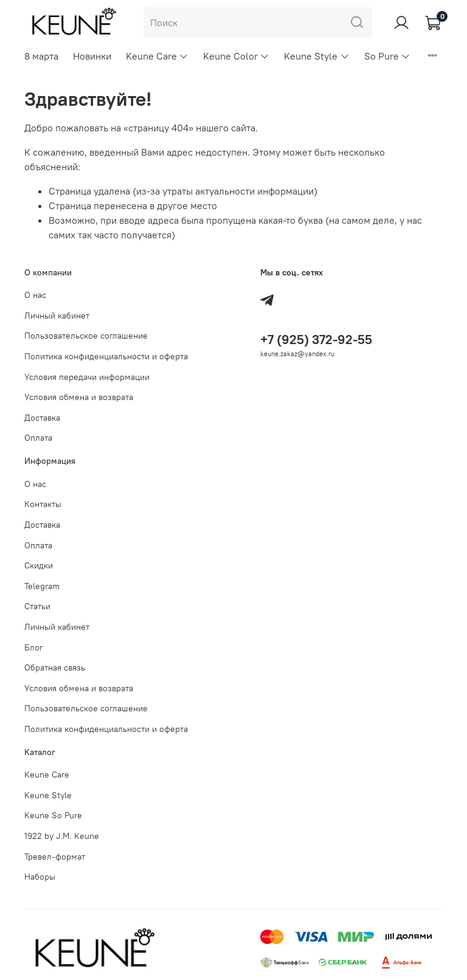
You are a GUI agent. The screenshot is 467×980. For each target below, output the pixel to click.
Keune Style (317, 56)
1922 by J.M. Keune (62, 836)
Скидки (39, 565)
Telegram (42, 586)
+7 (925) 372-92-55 (316, 340)
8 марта (41, 56)
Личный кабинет (57, 316)
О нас (35, 295)
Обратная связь (55, 668)
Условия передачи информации (87, 377)
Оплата (38, 438)
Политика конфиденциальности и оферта (106, 356)
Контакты (43, 504)
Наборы (40, 877)
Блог (34, 647)
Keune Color (236, 56)
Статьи (37, 606)
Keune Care (157, 56)
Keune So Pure (53, 815)
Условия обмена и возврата (79, 397)
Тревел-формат (55, 857)
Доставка (42, 418)
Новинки (92, 56)
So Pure (387, 56)
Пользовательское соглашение (86, 336)
